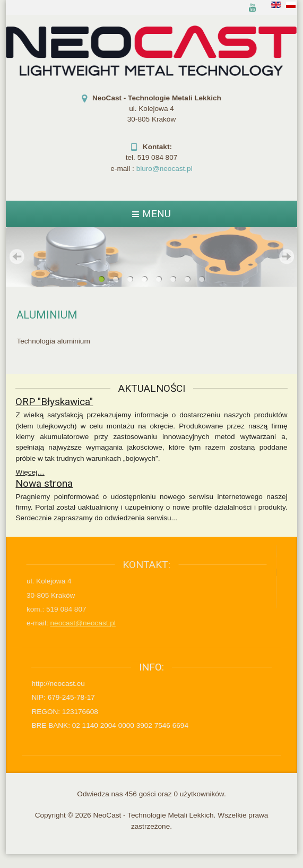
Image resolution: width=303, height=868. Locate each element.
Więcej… (30, 472)
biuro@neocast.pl (165, 169)
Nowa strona (44, 482)
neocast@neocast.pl (67, 623)
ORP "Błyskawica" (54, 401)
